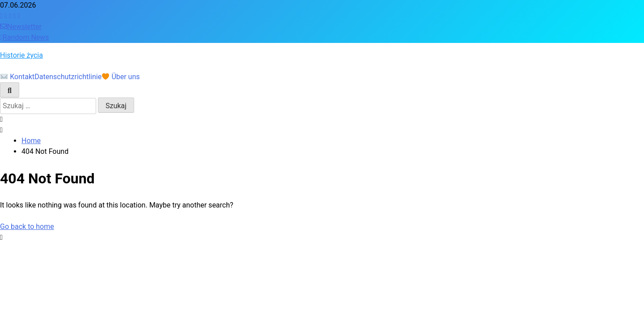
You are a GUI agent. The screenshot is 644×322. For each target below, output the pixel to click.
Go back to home (27, 227)
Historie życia (21, 55)
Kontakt (17, 77)
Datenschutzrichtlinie (68, 77)
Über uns (121, 77)
